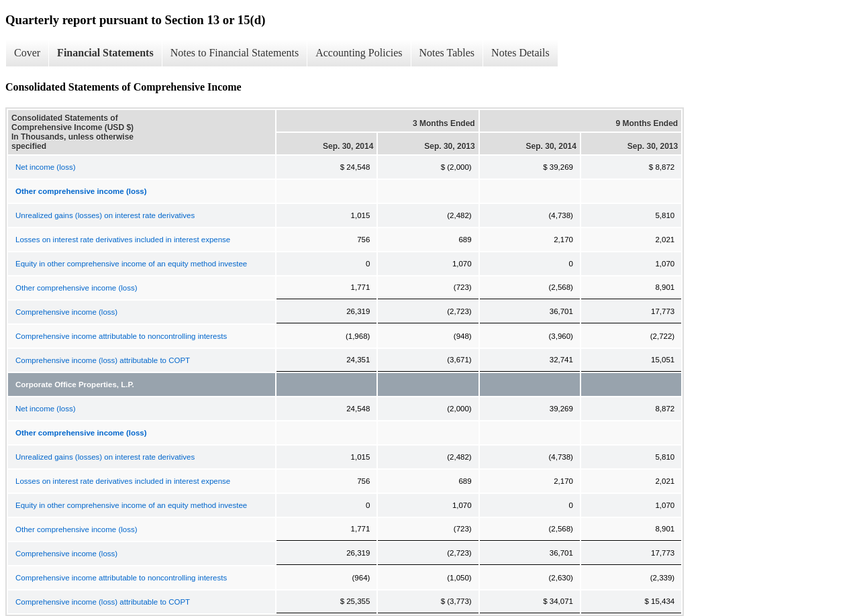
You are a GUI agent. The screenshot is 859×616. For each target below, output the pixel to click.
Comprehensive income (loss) (66, 312)
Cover (27, 53)
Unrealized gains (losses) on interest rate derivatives (105, 215)
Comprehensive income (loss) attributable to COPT (103, 360)
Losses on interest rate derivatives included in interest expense (123, 240)
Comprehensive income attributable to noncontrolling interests (121, 336)
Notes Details (520, 53)
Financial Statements (105, 53)
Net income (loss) (45, 167)
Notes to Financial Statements (235, 53)
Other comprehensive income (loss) (77, 288)
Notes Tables (447, 53)
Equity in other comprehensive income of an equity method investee (131, 264)
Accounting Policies (359, 53)
